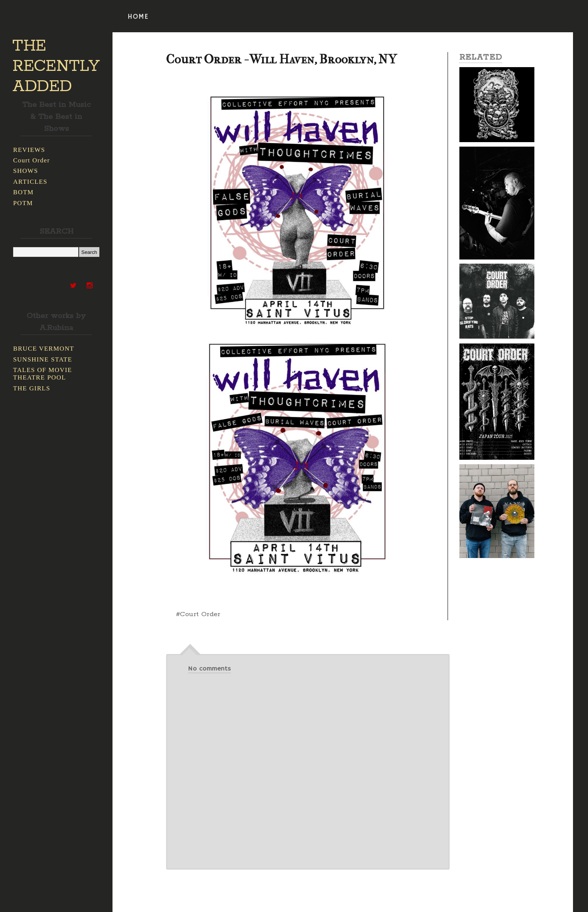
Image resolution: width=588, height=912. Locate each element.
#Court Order (198, 614)
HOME (138, 17)
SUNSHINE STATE (43, 359)
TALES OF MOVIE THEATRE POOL (43, 374)
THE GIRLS (32, 388)
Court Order (31, 160)
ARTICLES (30, 182)
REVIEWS (29, 150)
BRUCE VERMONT (44, 349)
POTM (23, 203)
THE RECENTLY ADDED (56, 66)
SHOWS (26, 171)
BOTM (23, 192)
